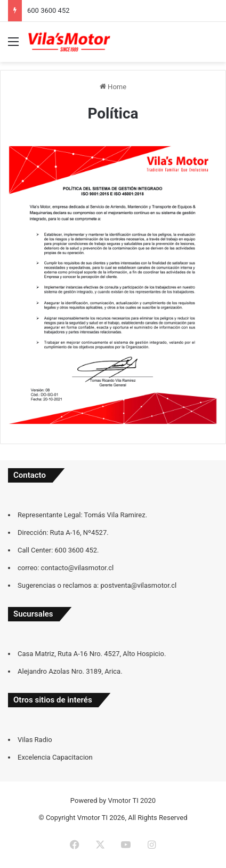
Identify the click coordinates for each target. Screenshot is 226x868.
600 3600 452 (49, 10)
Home (113, 87)
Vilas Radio (35, 740)
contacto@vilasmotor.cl (78, 568)
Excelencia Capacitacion (55, 757)
